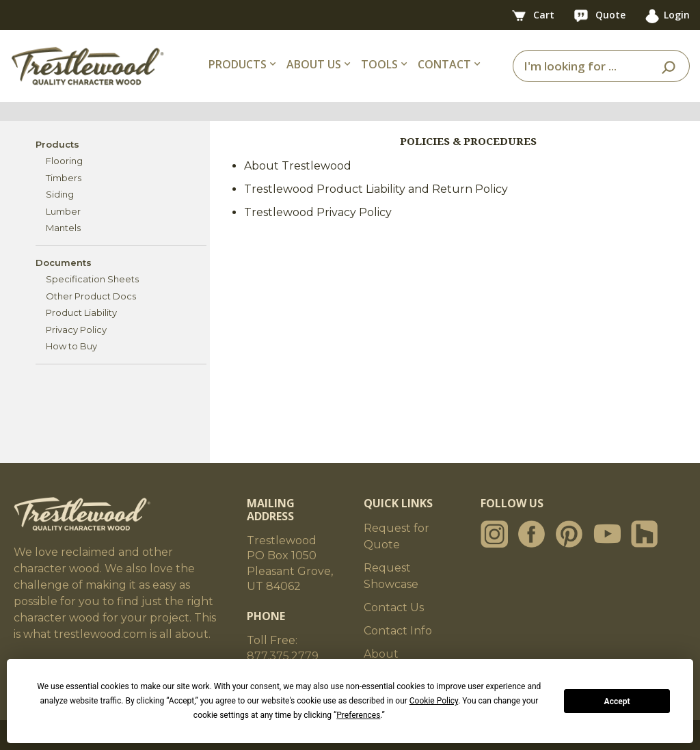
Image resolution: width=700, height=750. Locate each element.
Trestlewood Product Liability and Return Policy (376, 189)
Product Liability (81, 312)
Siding (60, 194)
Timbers (64, 178)
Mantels (63, 228)
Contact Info (398, 631)
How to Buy (71, 346)
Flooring (64, 161)
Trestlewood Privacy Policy (318, 212)
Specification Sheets (92, 279)
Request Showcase (391, 576)
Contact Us (394, 607)
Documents (64, 263)
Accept (617, 701)
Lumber (63, 211)
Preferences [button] (358, 715)
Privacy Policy (76, 330)
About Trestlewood (298, 166)
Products (57, 144)
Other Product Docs (91, 296)
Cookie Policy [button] (434, 701)
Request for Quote (396, 536)
